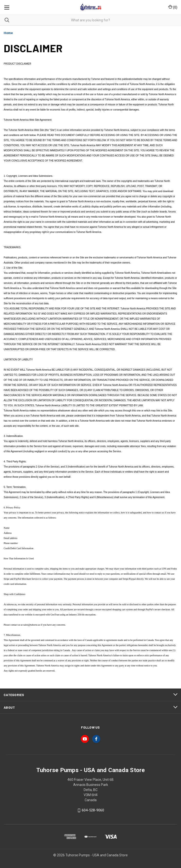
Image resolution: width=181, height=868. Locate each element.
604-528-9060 (93, 810)
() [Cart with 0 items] (173, 7)
